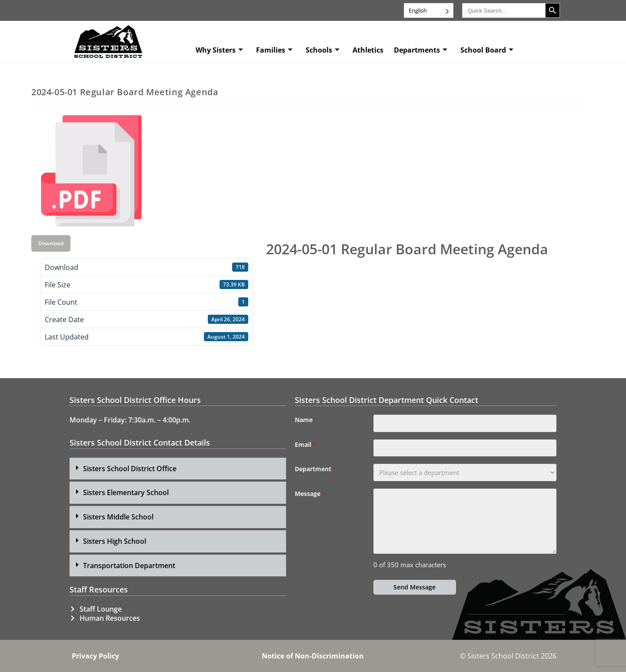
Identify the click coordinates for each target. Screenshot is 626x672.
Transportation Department (129, 566)
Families (274, 50)
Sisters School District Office (130, 469)
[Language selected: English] (429, 10)
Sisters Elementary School (126, 492)
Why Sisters (219, 50)
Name (306, 420)
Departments (421, 50)
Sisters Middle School (118, 517)
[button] (178, 469)
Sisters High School (115, 541)
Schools (323, 50)
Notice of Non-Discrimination (313, 656)
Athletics (368, 50)
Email (305, 445)
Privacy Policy (95, 656)
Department (315, 469)
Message (310, 494)
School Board (487, 50)
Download (51, 243)
